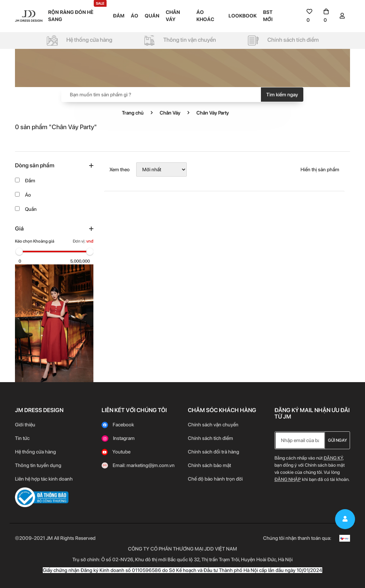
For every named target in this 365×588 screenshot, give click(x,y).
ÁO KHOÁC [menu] (205, 16)
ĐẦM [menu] (119, 16)
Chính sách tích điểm (210, 438)
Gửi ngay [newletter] (338, 440)
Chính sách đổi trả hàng (214, 452)
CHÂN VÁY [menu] (173, 16)
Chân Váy (170, 113)
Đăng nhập (288, 479)
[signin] (342, 16)
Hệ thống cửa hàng (35, 452)
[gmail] (138, 465)
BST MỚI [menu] (268, 16)
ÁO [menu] (135, 16)
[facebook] (118, 425)
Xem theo (120, 169)
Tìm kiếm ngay (282, 95)
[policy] (79, 40)
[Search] (182, 95)
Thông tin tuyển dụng (38, 465)
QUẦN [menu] (152, 16)
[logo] (29, 16)
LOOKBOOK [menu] (243, 16)
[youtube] (116, 452)
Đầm (30, 181)
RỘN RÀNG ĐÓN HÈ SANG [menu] (77, 15)
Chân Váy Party (213, 113)
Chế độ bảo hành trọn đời (215, 479)
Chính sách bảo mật (210, 465)
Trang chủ (133, 113)
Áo (28, 195)
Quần (31, 209)
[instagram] (118, 438)
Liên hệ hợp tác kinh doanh (44, 479)
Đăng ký (333, 458)
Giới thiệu (25, 425)
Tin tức (22, 438)
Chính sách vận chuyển (213, 425)
